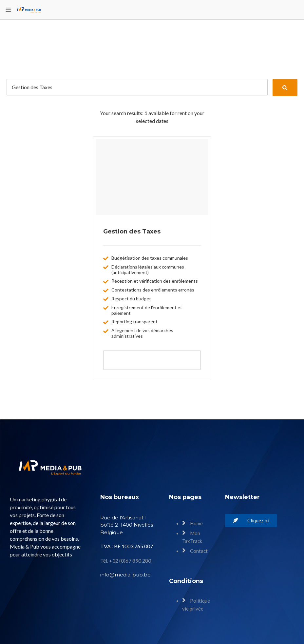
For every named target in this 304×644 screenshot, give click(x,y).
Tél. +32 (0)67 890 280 (126, 561)
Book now (152, 360)
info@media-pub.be (125, 575)
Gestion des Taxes (132, 231)
